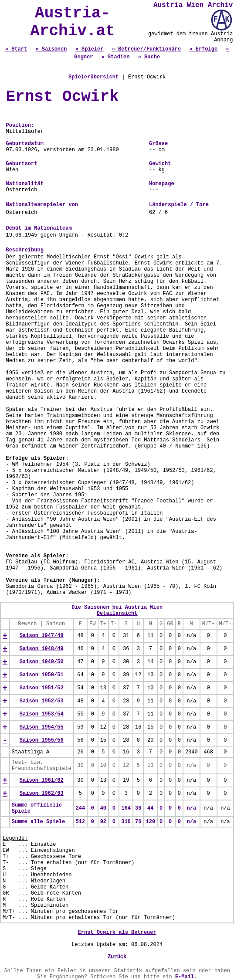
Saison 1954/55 (42, 727)
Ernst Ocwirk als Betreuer (117, 933)
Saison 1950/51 (42, 675)
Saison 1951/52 (42, 688)
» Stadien (116, 57)
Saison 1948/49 (42, 649)
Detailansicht (117, 614)
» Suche (149, 57)
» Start (16, 49)
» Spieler (90, 49)
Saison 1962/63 (42, 793)
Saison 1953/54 (42, 714)
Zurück (117, 957)
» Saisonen (51, 49)
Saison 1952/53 (42, 701)
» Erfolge (203, 49)
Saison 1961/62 (42, 780)
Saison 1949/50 (42, 662)
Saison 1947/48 (42, 636)
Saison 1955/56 (42, 740)
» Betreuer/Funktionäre (146, 49)
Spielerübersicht (93, 77)
